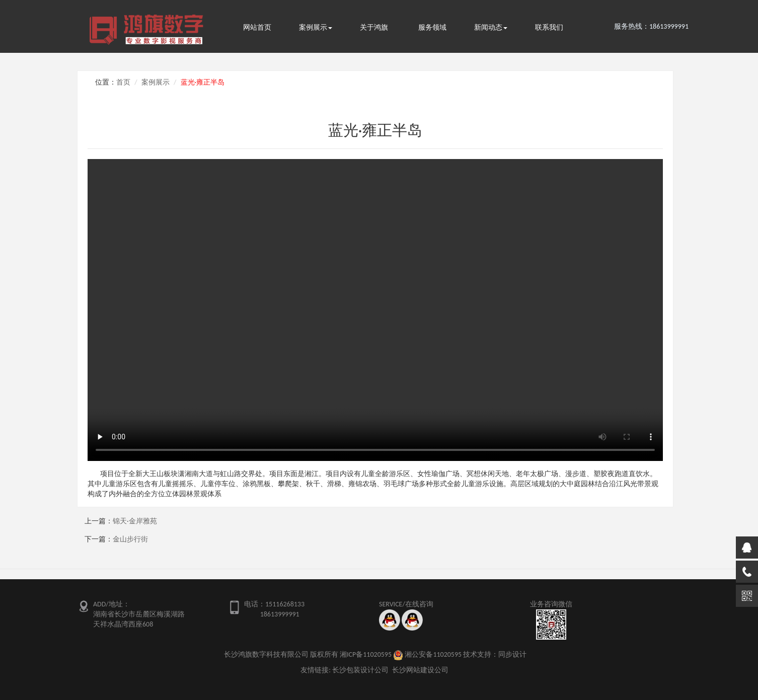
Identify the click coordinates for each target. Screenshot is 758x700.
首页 (123, 82)
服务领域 (432, 27)
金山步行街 (130, 539)
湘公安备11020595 (433, 654)
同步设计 (512, 654)
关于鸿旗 (374, 27)
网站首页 (257, 27)
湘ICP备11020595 (366, 654)
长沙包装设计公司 (360, 670)
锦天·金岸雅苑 (135, 521)
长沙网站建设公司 (420, 670)
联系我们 (549, 27)
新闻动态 (491, 27)
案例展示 (316, 27)
